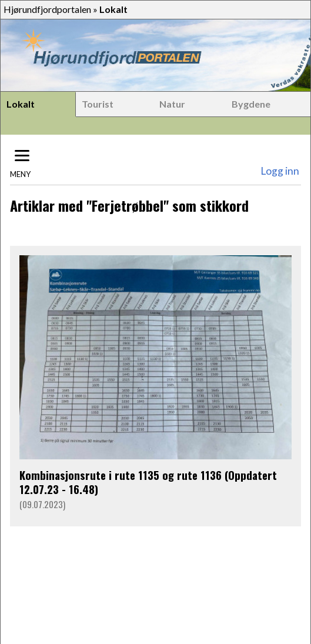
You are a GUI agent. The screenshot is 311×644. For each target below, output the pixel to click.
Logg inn (280, 171)
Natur (172, 104)
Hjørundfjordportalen (47, 9)
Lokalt (21, 104)
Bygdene (251, 104)
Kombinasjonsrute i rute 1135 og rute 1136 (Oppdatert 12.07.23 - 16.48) (148, 482)
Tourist (98, 104)
